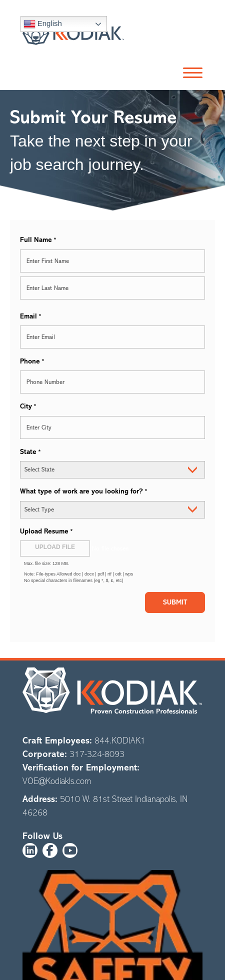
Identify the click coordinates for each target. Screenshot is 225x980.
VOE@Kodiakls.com (57, 781)
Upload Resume (46, 532)
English (43, 24)
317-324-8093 (97, 754)
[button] (190, 73)
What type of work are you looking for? (84, 492)
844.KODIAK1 (120, 740)
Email (31, 317)
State (30, 452)
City (28, 407)
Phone (32, 362)
